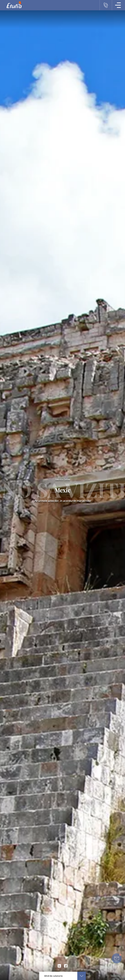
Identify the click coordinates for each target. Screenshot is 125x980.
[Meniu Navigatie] (118, 5)
